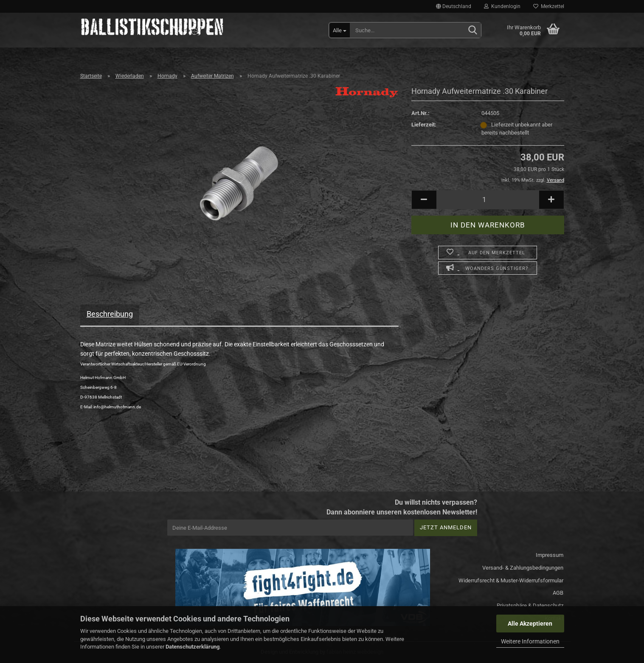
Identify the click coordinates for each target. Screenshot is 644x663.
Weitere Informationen (530, 641)
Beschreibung (110, 314)
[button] (454, 6)
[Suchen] (473, 31)
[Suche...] (340, 30)
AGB (558, 593)
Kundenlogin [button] (502, 6)
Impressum (550, 555)
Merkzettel (549, 6)
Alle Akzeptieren (530, 624)
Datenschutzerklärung (193, 647)
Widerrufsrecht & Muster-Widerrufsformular (511, 580)
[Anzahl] (488, 200)
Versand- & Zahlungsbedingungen (523, 568)
